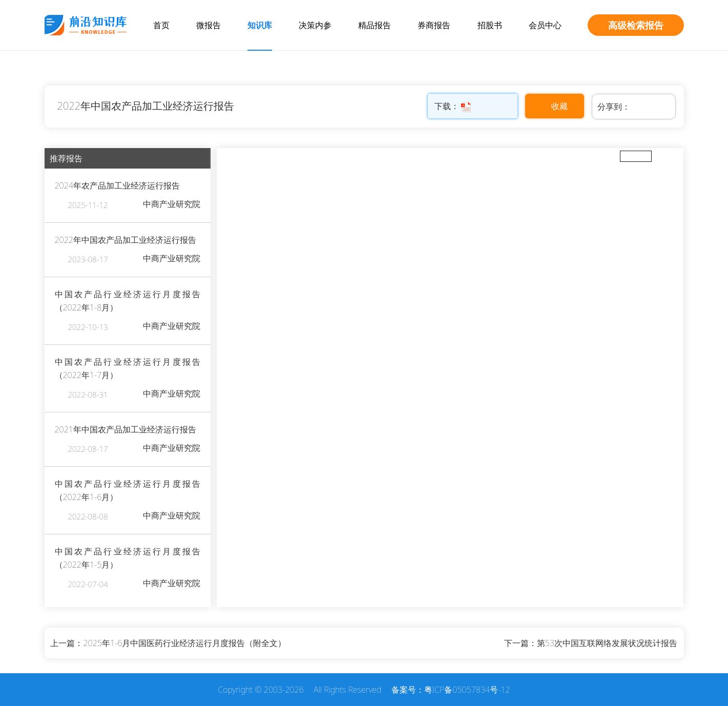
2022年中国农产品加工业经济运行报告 (145, 106)
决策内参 (315, 25)
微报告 (209, 25)
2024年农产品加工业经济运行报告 (117, 185)
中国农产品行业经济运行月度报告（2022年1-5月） (128, 558)
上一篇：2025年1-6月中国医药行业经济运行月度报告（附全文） (168, 643)
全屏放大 (636, 156)
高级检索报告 (636, 25)
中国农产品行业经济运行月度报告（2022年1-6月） (128, 490)
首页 (161, 25)
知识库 (260, 25)
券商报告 (434, 25)
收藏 (559, 106)
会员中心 (545, 25)
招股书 (490, 25)
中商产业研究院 (172, 204)
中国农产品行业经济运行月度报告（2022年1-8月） (128, 301)
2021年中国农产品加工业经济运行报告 (126, 429)
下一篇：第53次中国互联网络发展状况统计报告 (591, 643)
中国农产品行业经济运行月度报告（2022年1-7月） (128, 368)
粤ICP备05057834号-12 (467, 690)
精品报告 (375, 25)
